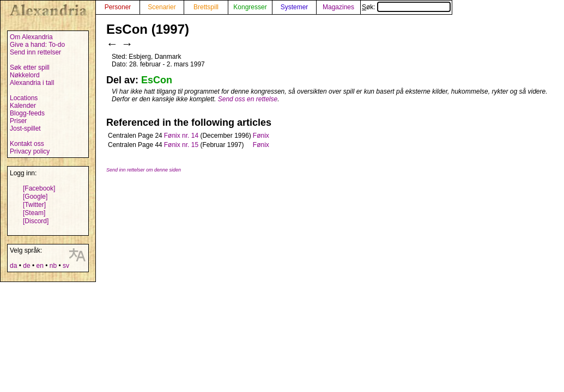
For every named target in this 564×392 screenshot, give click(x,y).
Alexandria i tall (32, 83)
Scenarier (162, 7)
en (40, 266)
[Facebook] (39, 188)
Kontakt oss (27, 144)
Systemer (295, 7)
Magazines (338, 7)
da (13, 266)
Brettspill (206, 7)
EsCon (157, 80)
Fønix (261, 136)
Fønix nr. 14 (181, 136)
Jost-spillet (25, 128)
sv (66, 266)
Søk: (406, 7)
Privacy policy (30, 151)
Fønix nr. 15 (181, 145)
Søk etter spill (30, 68)
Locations (24, 98)
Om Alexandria (31, 37)
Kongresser (250, 7)
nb (53, 266)
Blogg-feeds (27, 113)
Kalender (23, 106)
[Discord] (36, 221)
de (26, 266)
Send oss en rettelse (248, 99)
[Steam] (34, 213)
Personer (118, 7)
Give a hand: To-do (37, 45)
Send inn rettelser (35, 52)
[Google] (35, 197)
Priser (18, 121)
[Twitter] (34, 205)
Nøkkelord (25, 75)
